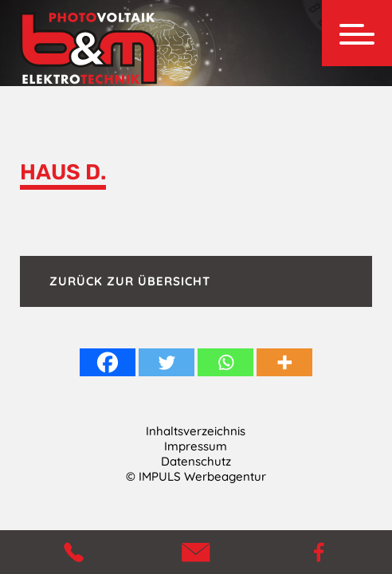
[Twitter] (167, 362)
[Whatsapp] (225, 362)
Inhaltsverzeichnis (196, 431)
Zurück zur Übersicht (130, 281)
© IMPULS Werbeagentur (196, 476)
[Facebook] (108, 362)
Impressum (196, 446)
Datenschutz (196, 461)
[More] (284, 362)
